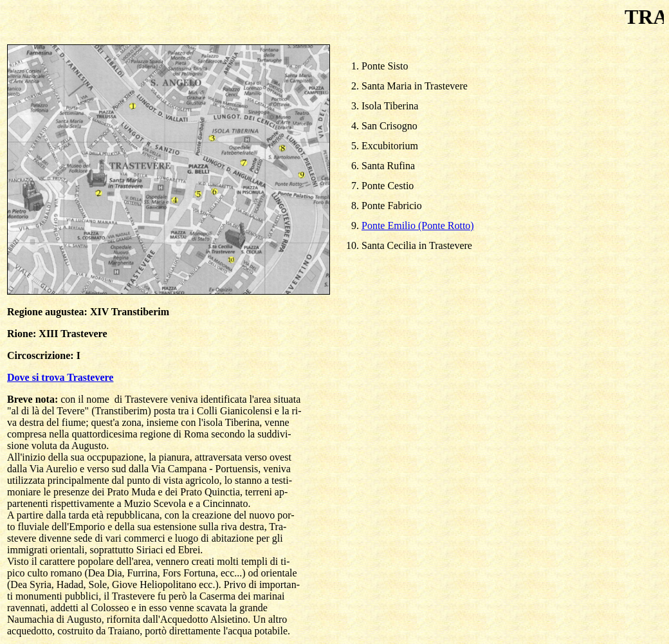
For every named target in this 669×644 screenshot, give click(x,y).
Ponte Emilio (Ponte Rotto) (418, 225)
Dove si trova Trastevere (60, 377)
